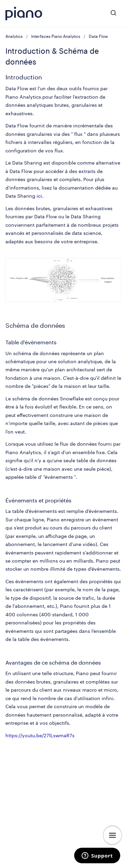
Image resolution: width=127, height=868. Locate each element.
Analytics (14, 36)
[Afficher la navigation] (112, 835)
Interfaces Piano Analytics (56, 36)
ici (39, 196)
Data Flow (98, 36)
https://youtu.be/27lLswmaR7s (40, 735)
